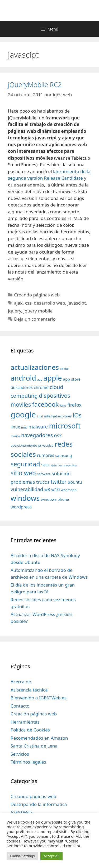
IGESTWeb (21, 812)
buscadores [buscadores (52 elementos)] (22, 387)
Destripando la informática (39, 804)
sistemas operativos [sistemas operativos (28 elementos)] (64, 465)
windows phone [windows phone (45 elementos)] (55, 499)
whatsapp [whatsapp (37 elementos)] (69, 490)
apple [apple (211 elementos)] (53, 378)
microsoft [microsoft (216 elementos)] (65, 426)
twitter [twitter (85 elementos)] (59, 482)
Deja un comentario (35, 319)
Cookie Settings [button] (22, 856)
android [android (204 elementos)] (23, 378)
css (28, 303)
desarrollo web (49, 303)
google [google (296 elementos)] (23, 415)
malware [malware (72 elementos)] (38, 427)
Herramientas (25, 722)
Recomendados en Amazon (39, 738)
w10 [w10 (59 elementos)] (55, 489)
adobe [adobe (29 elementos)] (64, 369)
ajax (18, 303)
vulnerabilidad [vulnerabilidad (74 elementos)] (27, 489)
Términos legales (28, 762)
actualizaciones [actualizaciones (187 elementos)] (35, 367)
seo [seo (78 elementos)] (45, 465)
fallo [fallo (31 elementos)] (63, 405)
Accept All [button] (51, 856)
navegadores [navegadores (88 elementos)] (37, 435)
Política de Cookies (30, 730)
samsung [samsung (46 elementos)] (64, 455)
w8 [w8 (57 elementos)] (47, 489)
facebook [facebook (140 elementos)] (46, 404)
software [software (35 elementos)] (44, 474)
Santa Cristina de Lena (34, 746)
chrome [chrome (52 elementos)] (41, 387)
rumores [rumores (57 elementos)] (46, 455)
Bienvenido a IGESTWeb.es (39, 698)
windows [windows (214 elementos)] (25, 498)
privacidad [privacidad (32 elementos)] (46, 445)
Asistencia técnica (29, 690)
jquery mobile (38, 311)
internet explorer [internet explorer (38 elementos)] (58, 416)
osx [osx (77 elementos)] (58, 435)
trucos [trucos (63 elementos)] (43, 482)
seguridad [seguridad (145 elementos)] (25, 464)
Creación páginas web (34, 714)
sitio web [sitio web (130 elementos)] (23, 473)
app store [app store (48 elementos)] (72, 379)
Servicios (20, 754)
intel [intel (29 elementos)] (40, 416)
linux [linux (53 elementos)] (15, 427)
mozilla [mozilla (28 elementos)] (15, 436)
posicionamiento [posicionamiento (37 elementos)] (24, 445)
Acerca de (21, 682)
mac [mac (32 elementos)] (24, 427)
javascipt (77, 303)
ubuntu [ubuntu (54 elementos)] (75, 482)
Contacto (20, 706)
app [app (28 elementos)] (40, 380)
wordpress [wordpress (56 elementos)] (21, 507)
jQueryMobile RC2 (35, 84)
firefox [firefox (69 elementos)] (74, 405)
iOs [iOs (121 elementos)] (77, 415)
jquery (15, 311)
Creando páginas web (37, 295)
